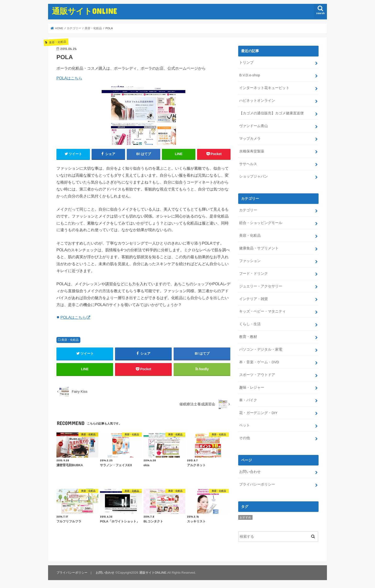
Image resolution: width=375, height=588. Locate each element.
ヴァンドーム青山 (254, 126)
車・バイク (248, 400)
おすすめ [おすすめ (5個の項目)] (245, 517)
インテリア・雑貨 (254, 299)
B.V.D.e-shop (250, 75)
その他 (245, 438)
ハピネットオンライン (257, 101)
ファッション (250, 261)
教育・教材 (248, 337)
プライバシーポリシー (257, 484)
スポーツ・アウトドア (257, 375)
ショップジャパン (254, 176)
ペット (245, 425)
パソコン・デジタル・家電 (261, 349)
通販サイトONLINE (84, 11)
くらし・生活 (250, 324)
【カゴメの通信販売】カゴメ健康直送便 (271, 113)
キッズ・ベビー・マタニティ (262, 311)
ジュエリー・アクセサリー (261, 286)
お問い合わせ (250, 472)
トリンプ (246, 62)
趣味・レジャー (252, 387)
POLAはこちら (69, 78)
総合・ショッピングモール (261, 223)
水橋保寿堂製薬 (252, 151)
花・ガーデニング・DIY (258, 413)
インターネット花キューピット (264, 88)
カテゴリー (248, 210)
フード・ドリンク (254, 274)
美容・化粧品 (70, 340)
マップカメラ (250, 139)
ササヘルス (248, 164)
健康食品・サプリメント (259, 248)
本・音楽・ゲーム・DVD (259, 362)
